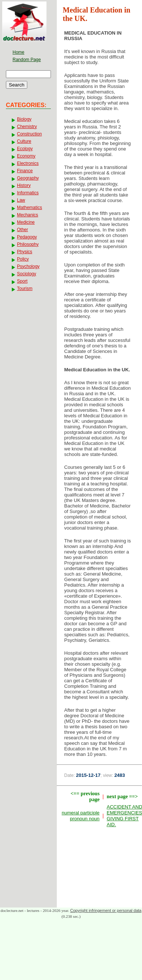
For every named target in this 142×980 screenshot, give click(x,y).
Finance (25, 171)
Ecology (25, 149)
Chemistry (27, 127)
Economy (26, 156)
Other (22, 230)
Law (21, 200)
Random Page (27, 60)
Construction (29, 134)
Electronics (28, 163)
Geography (28, 178)
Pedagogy (27, 237)
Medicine (26, 222)
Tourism (25, 289)
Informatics (28, 193)
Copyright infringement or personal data (106, 910)
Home (18, 52)
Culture (24, 141)
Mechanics (27, 215)
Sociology (27, 274)
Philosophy (28, 244)
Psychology (28, 266)
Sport (22, 281)
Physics (25, 252)
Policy (23, 259)
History (24, 185)
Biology (24, 119)
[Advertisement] (100, 869)
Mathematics (30, 208)
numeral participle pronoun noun (81, 816)
